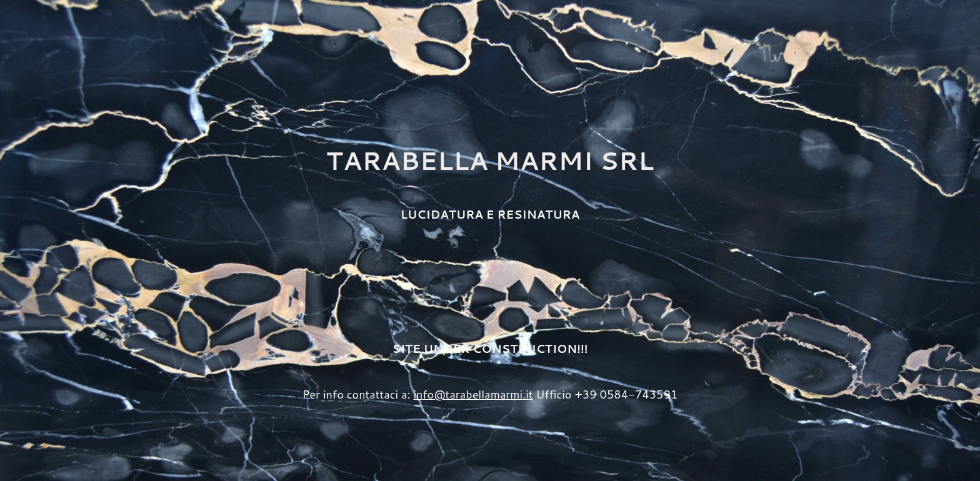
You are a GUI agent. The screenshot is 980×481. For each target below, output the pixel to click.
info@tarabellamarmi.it (473, 394)
